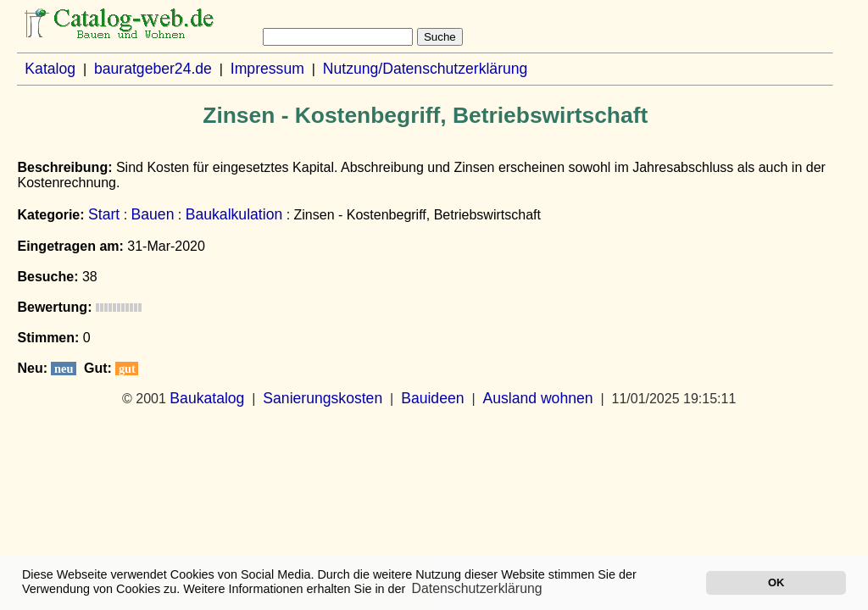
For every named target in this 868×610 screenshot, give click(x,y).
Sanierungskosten (323, 398)
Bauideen (432, 398)
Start (104, 214)
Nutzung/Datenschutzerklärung (426, 69)
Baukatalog (207, 398)
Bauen (153, 214)
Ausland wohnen (537, 398)
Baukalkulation (234, 214)
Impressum (267, 69)
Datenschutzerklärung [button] (477, 588)
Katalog (50, 69)
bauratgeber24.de (153, 69)
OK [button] (776, 582)
